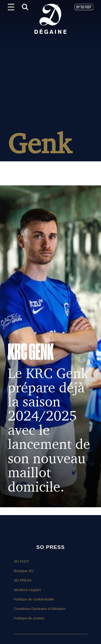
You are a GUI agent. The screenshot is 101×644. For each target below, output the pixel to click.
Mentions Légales (27, 590)
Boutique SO (24, 571)
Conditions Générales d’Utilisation (40, 609)
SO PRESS (22, 580)
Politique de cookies (29, 618)
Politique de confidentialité (34, 599)
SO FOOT (22, 561)
